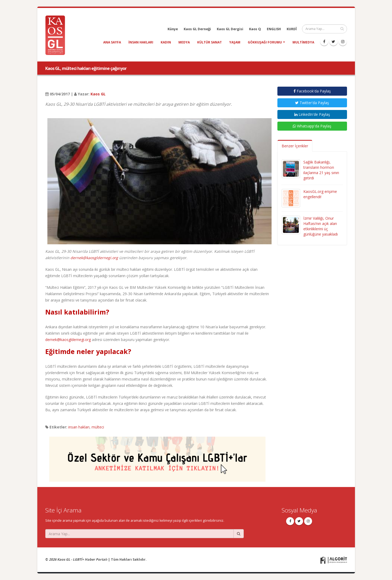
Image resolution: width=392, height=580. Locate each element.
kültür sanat (209, 42)
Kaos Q (255, 29)
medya (184, 42)
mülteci (98, 427)
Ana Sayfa (112, 42)
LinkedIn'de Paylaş (312, 114)
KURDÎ (292, 29)
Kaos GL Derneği (197, 29)
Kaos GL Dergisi (230, 29)
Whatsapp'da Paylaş (312, 126)
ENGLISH (274, 29)
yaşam (235, 42)
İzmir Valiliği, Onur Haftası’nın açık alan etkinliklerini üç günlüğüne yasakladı (321, 226)
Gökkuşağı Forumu (265, 42)
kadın (166, 42)
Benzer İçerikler (295, 146)
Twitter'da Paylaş (312, 103)
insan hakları (141, 42)
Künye (173, 29)
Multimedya (303, 42)
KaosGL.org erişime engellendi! (320, 194)
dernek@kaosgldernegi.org (94, 258)
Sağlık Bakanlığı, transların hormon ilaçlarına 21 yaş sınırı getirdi (321, 170)
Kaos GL (98, 94)
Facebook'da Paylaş (312, 91)
